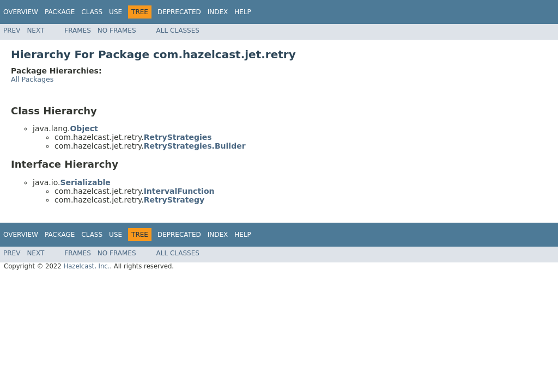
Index (218, 12)
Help (243, 12)
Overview (21, 12)
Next (35, 30)
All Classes (178, 30)
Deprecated (179, 12)
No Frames (117, 30)
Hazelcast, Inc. (86, 266)
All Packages (32, 79)
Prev (12, 30)
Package (60, 12)
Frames (78, 30)
